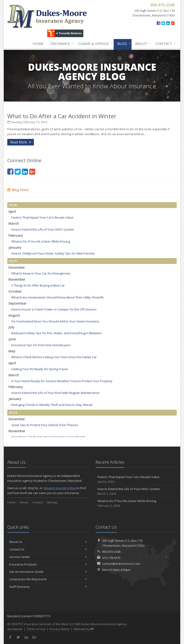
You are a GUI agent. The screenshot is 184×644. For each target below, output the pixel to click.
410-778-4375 (111, 558)
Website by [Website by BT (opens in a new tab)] (84, 629)
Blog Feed (18, 190)
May (12, 351)
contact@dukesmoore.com (121, 564)
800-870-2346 (111, 552)
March (14, 223)
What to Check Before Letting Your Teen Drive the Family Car (54, 357)
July (12, 327)
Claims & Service (95, 43)
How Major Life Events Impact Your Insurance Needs (48, 437)
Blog (123, 43)
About (142, 43)
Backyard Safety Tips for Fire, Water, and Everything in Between (57, 333)
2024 (13, 412)
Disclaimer (15, 629)
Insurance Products (48, 564)
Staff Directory (48, 587)
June (12, 339)
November (17, 279)
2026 (13, 205)
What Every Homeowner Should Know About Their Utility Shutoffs (58, 297)
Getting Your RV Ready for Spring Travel (40, 369)
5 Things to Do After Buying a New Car (38, 285)
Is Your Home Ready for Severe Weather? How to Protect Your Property (62, 381)
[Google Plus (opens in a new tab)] (173, 23)
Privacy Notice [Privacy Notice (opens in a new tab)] (60, 629)
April (12, 211)
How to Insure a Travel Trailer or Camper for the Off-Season (54, 309)
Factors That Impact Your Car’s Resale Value (42, 217)
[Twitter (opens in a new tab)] (163, 23)
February (16, 235)
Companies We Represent (48, 579)
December (17, 267)
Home (38, 43)
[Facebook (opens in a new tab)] (158, 23)
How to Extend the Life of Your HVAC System (43, 229)
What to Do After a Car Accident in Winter (62, 116)
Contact (165, 43)
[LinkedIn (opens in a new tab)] (168, 23)
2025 (13, 261)
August (14, 315)
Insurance (61, 43)
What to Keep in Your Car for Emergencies (41, 273)
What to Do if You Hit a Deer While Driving (41, 241)
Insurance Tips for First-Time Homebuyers (41, 345)
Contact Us (48, 549)
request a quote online (60, 488)
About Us (48, 542)
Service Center (48, 557)
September (18, 303)
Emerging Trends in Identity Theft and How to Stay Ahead (52, 405)
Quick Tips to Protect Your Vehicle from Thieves (45, 425)
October (15, 291)
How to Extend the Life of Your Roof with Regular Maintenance (55, 393)
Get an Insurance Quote (48, 572)
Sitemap (52, 502)
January (15, 247)
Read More (21, 142)
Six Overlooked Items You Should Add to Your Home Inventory (55, 321)
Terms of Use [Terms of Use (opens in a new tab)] (36, 629)
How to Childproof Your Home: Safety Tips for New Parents (53, 253)
